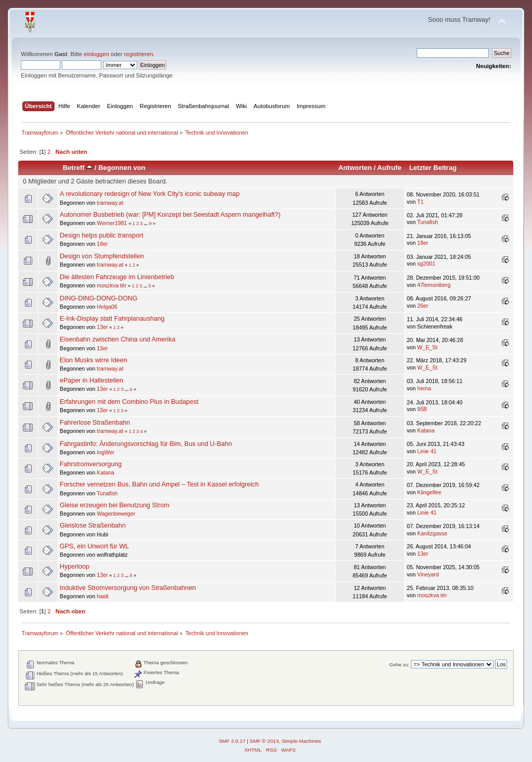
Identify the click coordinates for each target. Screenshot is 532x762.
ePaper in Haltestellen (91, 380)
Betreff (78, 168)
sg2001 (426, 264)
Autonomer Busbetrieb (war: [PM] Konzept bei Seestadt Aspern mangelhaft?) (170, 215)
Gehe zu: (399, 665)
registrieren (139, 54)
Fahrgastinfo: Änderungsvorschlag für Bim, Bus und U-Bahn (146, 444)
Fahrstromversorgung (91, 464)
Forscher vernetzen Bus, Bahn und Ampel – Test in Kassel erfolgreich (159, 484)
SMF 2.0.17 (232, 741)
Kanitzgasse (432, 533)
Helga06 (107, 307)
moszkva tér (111, 285)
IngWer (105, 452)
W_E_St (427, 347)
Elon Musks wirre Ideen (94, 360)
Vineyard (428, 574)
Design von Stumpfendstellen (102, 256)
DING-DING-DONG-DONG (99, 298)
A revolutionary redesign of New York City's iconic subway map (150, 194)
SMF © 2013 (264, 741)
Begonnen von (122, 168)
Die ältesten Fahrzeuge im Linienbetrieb (117, 277)
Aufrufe (389, 168)
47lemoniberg (434, 285)
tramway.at (110, 203)
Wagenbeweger (116, 514)
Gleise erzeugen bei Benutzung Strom (115, 505)
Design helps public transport (102, 235)
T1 (420, 202)
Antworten (355, 168)
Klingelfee (429, 492)
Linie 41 (427, 451)
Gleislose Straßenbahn (93, 525)
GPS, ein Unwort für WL (94, 546)
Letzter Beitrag (433, 168)
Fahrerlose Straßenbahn (95, 423)
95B (422, 409)
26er (423, 306)
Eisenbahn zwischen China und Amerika (118, 339)
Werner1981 (112, 223)
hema (424, 388)
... (147, 224)
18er (102, 244)
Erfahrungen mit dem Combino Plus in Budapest (129, 402)
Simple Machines (301, 741)
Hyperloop (75, 567)
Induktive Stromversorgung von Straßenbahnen (128, 588)
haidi (102, 596)
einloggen (96, 54)
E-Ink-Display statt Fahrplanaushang (112, 319)
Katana (426, 430)
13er (102, 327)
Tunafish (428, 222)
